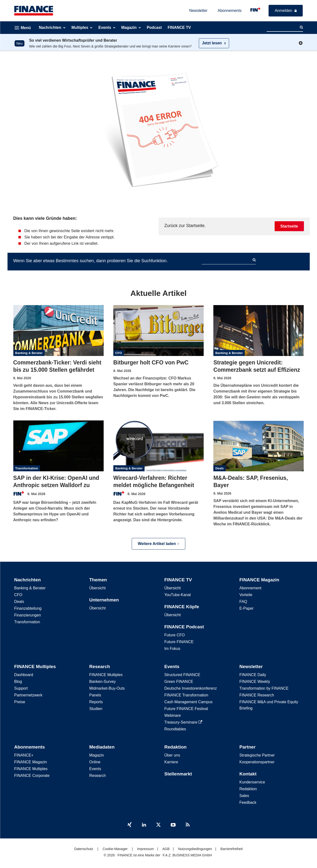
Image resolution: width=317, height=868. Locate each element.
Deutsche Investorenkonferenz (191, 688)
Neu (20, 43)
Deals (220, 468)
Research (100, 667)
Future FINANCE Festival (186, 709)
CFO (119, 353)
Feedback (248, 802)
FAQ (243, 602)
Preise (20, 702)
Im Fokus (172, 649)
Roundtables (175, 729)
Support (21, 688)
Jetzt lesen (212, 43)
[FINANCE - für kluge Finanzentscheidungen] (255, 10)
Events (172, 667)
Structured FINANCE (182, 675)
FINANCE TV (178, 580)
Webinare (173, 715)
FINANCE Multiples (35, 667)
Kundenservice (252, 782)
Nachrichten (28, 580)
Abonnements (230, 11)
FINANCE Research (257, 695)
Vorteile (246, 595)
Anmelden (283, 11)
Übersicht (98, 588)
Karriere (171, 762)
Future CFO (175, 635)
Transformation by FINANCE (264, 688)
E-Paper (247, 608)
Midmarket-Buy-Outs (107, 688)
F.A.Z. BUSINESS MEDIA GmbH (187, 855)
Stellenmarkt (178, 774)
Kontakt (248, 774)
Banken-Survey (103, 682)
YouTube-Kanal (178, 595)
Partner (248, 747)
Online (95, 762)
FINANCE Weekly (255, 682)
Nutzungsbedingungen (195, 849)
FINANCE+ (24, 755)
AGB (166, 849)
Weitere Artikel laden (158, 544)
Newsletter (198, 11)
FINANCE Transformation (186, 695)
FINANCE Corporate (32, 776)
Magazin (97, 755)
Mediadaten (102, 747)
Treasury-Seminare (183, 722)
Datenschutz (84, 849)
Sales (244, 796)
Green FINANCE (179, 682)
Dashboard (24, 675)
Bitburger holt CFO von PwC (151, 363)
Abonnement (251, 588)
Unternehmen (104, 600)
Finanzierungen (28, 615)
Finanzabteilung (28, 608)
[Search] (301, 27)
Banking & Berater (29, 353)
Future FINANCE (179, 642)
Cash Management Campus (189, 702)
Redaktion (176, 747)
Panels (95, 695)
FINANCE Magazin (259, 580)
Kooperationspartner (257, 762)
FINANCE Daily (253, 675)
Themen (98, 580)
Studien (96, 709)
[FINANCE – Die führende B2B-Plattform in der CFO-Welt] (34, 11)
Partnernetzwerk (28, 695)
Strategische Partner (257, 755)
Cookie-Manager (115, 849)
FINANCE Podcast (184, 627)
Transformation (27, 468)
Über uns (172, 755)
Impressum (145, 849)
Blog (18, 682)
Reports (96, 702)
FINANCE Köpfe (182, 607)
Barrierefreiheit (232, 849)
